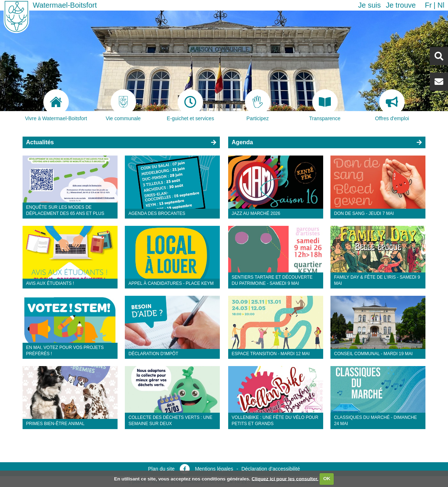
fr (428, 5)
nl (441, 5)
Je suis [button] (369, 5)
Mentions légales (214, 469)
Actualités (40, 142)
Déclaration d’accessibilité (271, 469)
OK (327, 478)
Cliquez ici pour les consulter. (285, 478)
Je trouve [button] (401, 5)
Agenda (243, 142)
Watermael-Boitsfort (65, 5)
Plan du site (161, 469)
